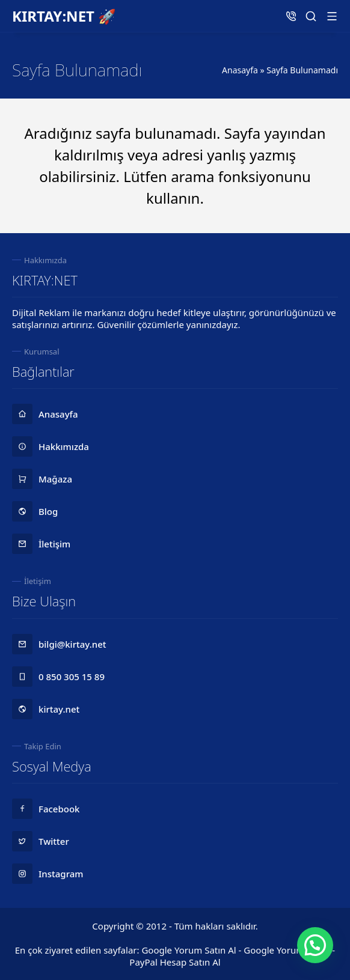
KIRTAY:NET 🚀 (64, 16)
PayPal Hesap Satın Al (175, 962)
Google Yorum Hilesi (287, 950)
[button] (315, 945)
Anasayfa (240, 70)
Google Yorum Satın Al (189, 950)
